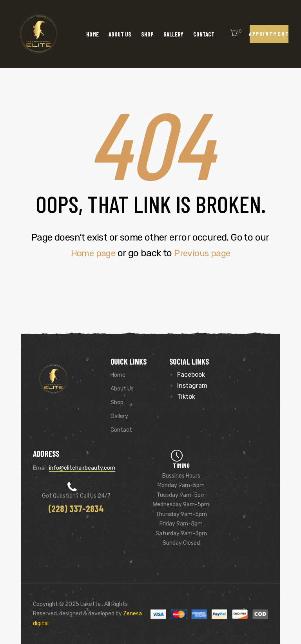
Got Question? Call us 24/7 (76, 496)
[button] (269, 34)
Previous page (204, 253)
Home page (91, 253)
